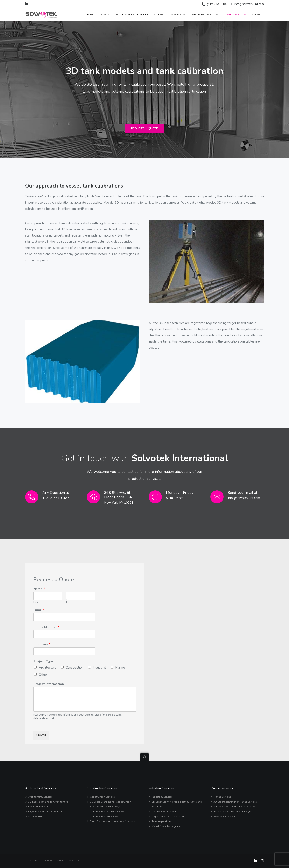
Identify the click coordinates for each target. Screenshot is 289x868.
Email (39, 611)
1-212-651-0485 (56, 498)
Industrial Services (162, 797)
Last (69, 603)
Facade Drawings (38, 807)
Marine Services (222, 797)
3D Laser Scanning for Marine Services (235, 802)
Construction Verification (104, 817)
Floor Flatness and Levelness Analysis (112, 821)
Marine (120, 668)
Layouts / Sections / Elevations (46, 812)
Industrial (99, 668)
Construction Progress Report (107, 812)
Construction (75, 668)
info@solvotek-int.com (248, 4)
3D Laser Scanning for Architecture (48, 802)
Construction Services (102, 797)
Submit (41, 735)
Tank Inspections (161, 821)
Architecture (47, 668)
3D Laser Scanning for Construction (110, 802)
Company (42, 645)
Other (43, 675)
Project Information (49, 684)
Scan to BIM (35, 817)
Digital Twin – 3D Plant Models (170, 817)
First (36, 603)
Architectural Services (40, 797)
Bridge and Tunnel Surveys (105, 807)
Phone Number (46, 628)
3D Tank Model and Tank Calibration (234, 807)
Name (39, 589)
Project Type (43, 662)
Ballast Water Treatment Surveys (232, 812)
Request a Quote (144, 129)
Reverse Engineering (225, 817)
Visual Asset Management (167, 826)
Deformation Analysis (164, 812)
